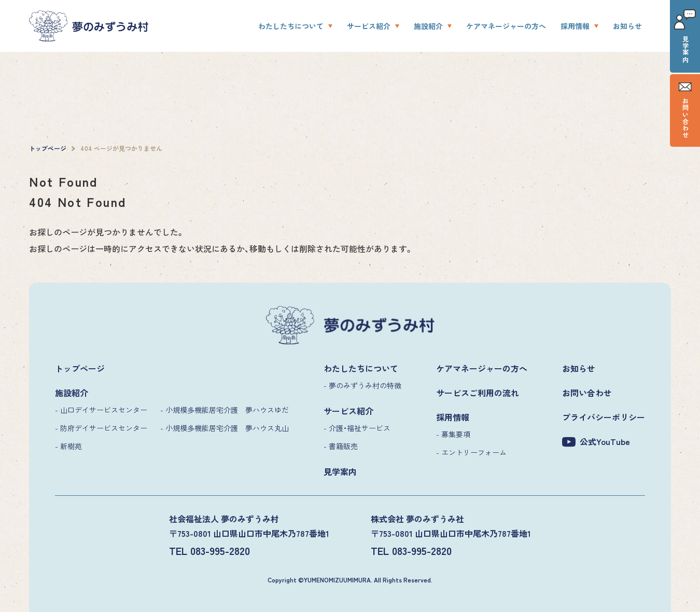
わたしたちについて (291, 26)
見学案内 (685, 36)
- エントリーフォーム (471, 452)
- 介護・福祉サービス (357, 428)
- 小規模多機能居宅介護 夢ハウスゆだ (225, 410)
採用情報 (575, 26)
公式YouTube (596, 442)
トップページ (80, 368)
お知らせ (627, 26)
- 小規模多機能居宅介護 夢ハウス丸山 (225, 428)
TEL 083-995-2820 (209, 551)
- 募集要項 (453, 434)
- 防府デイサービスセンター (101, 428)
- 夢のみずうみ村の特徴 (362, 385)
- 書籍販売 (341, 446)
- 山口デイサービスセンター (101, 410)
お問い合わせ (685, 110)
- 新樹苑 (68, 446)
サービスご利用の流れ (478, 393)
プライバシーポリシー (604, 417)
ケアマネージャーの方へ (506, 26)
